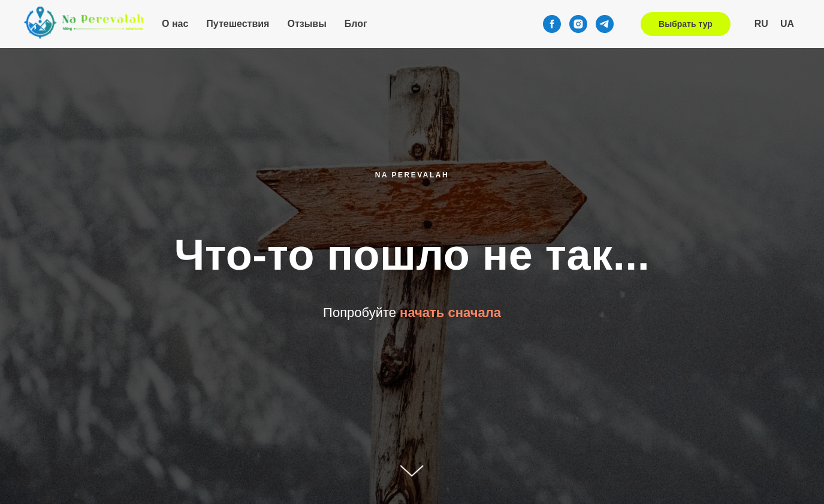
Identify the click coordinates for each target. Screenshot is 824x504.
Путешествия (238, 24)
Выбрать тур (686, 24)
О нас (175, 24)
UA (787, 24)
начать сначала (450, 313)
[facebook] (552, 24)
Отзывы (307, 24)
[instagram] (578, 24)
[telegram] (605, 24)
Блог (356, 24)
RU (761, 24)
